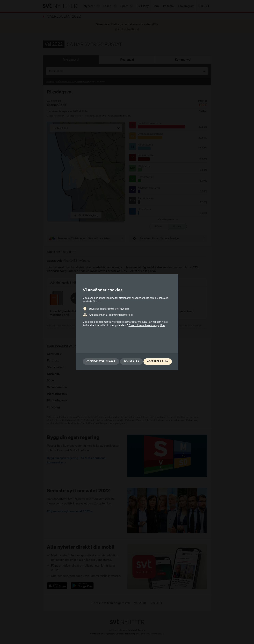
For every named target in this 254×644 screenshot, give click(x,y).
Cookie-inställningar (101, 361)
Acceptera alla (158, 361)
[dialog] (127, 322)
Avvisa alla (131, 361)
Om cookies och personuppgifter (145, 325)
